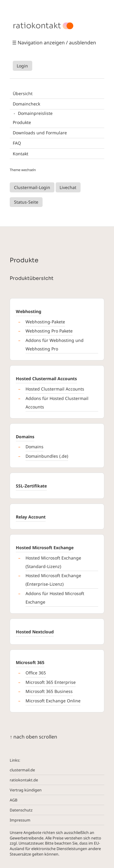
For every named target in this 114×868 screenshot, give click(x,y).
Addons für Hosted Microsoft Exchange (55, 598)
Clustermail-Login (32, 187)
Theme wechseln (23, 170)
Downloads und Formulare (40, 133)
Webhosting (29, 311)
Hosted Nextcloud (35, 632)
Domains (25, 437)
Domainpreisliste (35, 113)
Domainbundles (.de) (47, 456)
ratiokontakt (37, 26)
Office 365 (36, 673)
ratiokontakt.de (24, 780)
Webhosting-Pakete (45, 322)
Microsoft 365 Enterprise (51, 682)
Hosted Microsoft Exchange (45, 548)
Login (22, 66)
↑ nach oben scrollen (33, 737)
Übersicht (23, 93)
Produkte (22, 122)
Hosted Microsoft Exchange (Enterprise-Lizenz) (53, 580)
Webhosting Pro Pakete (49, 331)
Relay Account (31, 517)
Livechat (68, 187)
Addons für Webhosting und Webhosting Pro (55, 344)
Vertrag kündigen (26, 790)
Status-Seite (26, 202)
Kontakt (21, 154)
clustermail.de (22, 770)
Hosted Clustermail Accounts (46, 379)
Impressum (20, 820)
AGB (14, 800)
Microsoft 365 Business (49, 691)
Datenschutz (21, 810)
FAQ (17, 143)
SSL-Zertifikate (31, 486)
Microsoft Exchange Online (53, 701)
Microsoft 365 (30, 662)
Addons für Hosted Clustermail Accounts (57, 403)
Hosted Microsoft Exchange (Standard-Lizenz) (53, 562)
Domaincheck (26, 104)
